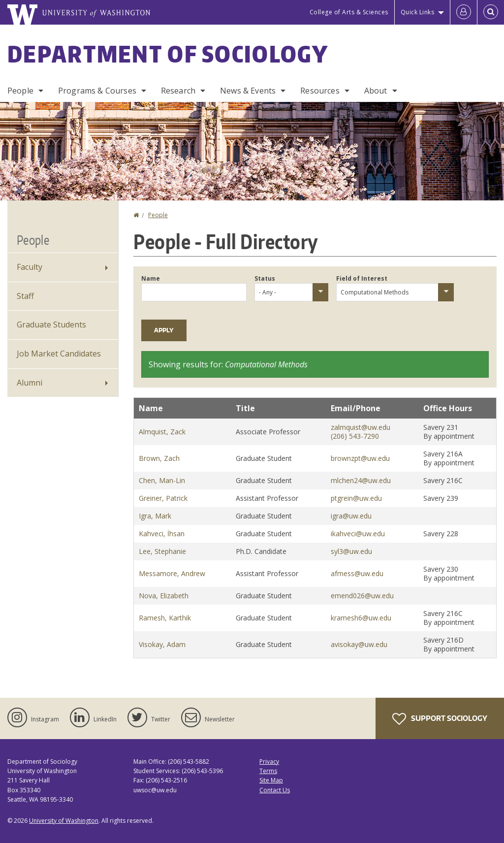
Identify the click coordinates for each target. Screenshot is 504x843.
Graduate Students (51, 324)
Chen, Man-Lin (162, 480)
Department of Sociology (168, 54)
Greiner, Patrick (163, 498)
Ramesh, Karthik (165, 618)
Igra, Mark (155, 516)
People (20, 91)
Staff (25, 296)
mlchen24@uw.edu (361, 480)
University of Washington (64, 821)
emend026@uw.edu (362, 596)
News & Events (248, 91)
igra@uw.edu (351, 516)
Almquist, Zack (162, 432)
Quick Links (418, 12)
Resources (320, 91)
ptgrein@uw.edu (356, 498)
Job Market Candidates (59, 354)
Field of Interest (362, 278)
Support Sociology (440, 719)
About (376, 91)
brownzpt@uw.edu (360, 458)
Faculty (30, 267)
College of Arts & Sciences (349, 12)
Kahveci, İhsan (162, 534)
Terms (268, 771)
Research (178, 91)
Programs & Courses (97, 91)
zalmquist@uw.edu (361, 427)
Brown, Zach (159, 458)
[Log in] (464, 12)
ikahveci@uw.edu (358, 534)
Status (265, 278)
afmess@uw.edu (357, 573)
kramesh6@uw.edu (361, 618)
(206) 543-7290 (355, 436)
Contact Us (275, 790)
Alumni (30, 383)
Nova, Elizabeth (164, 596)
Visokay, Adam (162, 644)
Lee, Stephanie (162, 551)
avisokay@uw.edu (359, 644)
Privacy (269, 762)
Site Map (271, 780)
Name (151, 278)
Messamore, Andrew (172, 573)
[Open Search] (491, 12)
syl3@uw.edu (351, 551)
